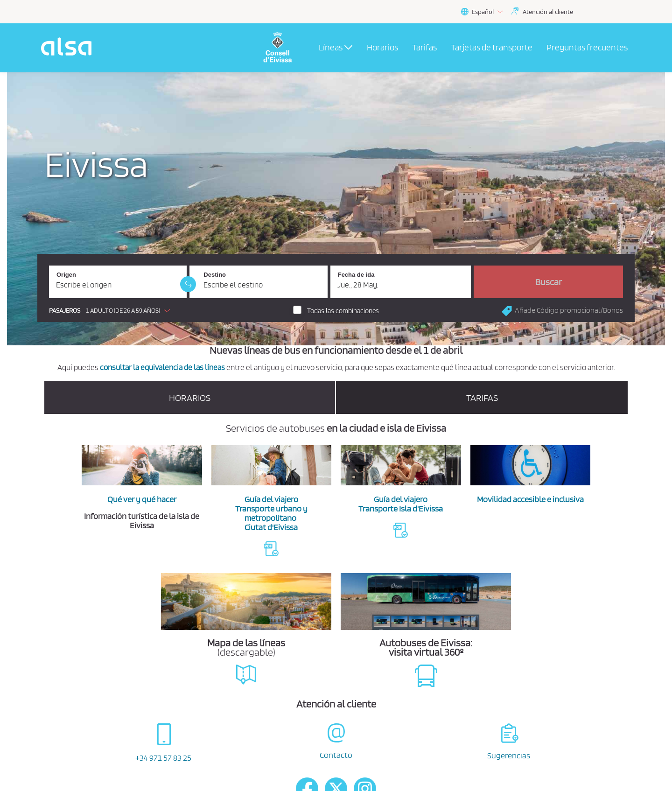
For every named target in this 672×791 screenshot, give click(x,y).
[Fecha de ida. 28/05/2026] (401, 282)
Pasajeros (65, 311)
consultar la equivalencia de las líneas (162, 367)
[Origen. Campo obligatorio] (118, 282)
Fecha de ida (356, 275)
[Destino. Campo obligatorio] (258, 282)
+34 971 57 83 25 (163, 758)
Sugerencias (509, 755)
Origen (66, 275)
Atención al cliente (548, 12)
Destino (215, 275)
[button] (112, 310)
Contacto (336, 755)
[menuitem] (382, 48)
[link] (188, 284)
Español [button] (482, 12)
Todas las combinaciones (343, 311)
